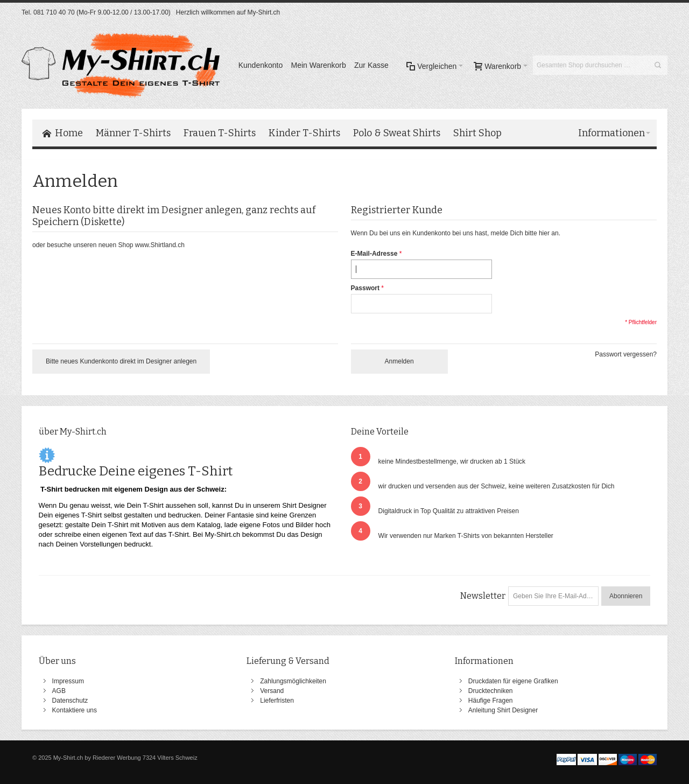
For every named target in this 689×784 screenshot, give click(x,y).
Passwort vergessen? (626, 354)
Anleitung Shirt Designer (503, 710)
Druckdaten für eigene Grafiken (513, 681)
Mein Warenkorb (319, 65)
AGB (59, 691)
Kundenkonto (261, 65)
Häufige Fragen (491, 701)
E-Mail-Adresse (374, 254)
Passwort (365, 288)
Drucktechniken (491, 691)
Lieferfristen (277, 701)
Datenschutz (70, 701)
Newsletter (483, 596)
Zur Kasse (371, 65)
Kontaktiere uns (75, 710)
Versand (272, 691)
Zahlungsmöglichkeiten (293, 681)
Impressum (68, 681)
